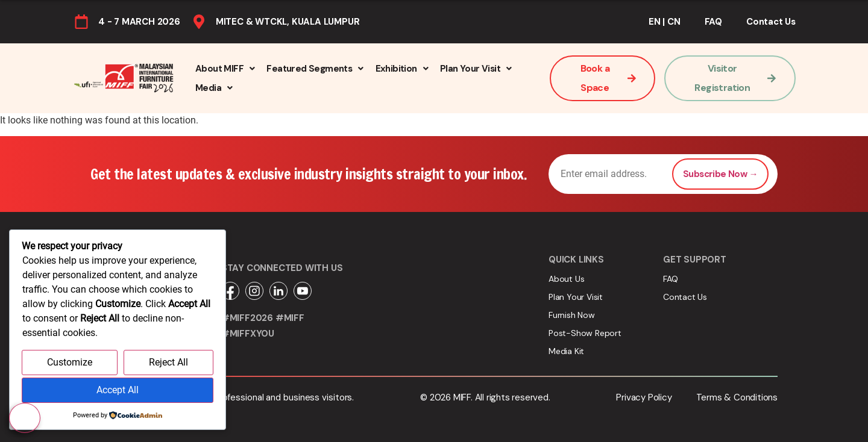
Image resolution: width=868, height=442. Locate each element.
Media (214, 88)
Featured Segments (315, 69)
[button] (225, 69)
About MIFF (225, 69)
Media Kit (566, 351)
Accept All (118, 391)
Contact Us (771, 22)
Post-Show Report (585, 333)
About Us (566, 279)
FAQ (713, 22)
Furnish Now (572, 315)
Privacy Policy (644, 397)
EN (655, 22)
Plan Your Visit (476, 69)
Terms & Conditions (737, 397)
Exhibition (402, 69)
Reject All (168, 363)
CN (674, 22)
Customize (70, 363)
